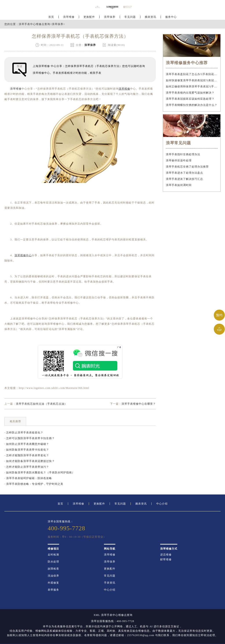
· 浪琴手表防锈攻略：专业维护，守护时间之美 (34, 484)
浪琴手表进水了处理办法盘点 (184, 173)
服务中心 (171, 17)
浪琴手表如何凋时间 (179, 185)
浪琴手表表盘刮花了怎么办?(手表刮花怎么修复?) (192, 74)
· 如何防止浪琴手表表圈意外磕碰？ (27, 444)
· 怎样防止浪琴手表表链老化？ (24, 433)
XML (97, 615)
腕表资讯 (151, 17)
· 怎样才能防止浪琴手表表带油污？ (27, 467)
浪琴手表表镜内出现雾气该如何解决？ (190, 93)
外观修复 (53, 583)
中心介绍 (162, 504)
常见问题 (130, 17)
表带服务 (53, 590)
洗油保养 (53, 576)
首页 (51, 17)
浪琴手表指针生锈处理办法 (183, 154)
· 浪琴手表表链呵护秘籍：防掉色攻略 (28, 478)
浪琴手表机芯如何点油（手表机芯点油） (42, 404)
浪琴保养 (110, 17)
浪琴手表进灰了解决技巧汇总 (184, 179)
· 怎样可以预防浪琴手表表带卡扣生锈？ (30, 438)
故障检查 (53, 569)
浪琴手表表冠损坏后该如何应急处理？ (190, 99)
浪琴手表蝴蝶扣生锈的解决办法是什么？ (192, 105)
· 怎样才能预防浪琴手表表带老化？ (27, 455)
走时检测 (53, 555)
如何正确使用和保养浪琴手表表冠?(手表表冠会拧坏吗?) (192, 87)
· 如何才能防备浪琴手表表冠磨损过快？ (30, 461)
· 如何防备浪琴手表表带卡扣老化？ (27, 450)
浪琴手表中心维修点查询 (34, 24)
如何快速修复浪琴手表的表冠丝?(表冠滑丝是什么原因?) (192, 80)
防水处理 (53, 562)
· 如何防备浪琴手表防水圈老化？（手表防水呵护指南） (40, 473)
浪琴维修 (69, 17)
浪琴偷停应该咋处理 (179, 161)
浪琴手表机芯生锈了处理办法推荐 (187, 167)
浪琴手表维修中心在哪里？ (139, 404)
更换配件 (89, 17)
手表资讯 (110, 583)
